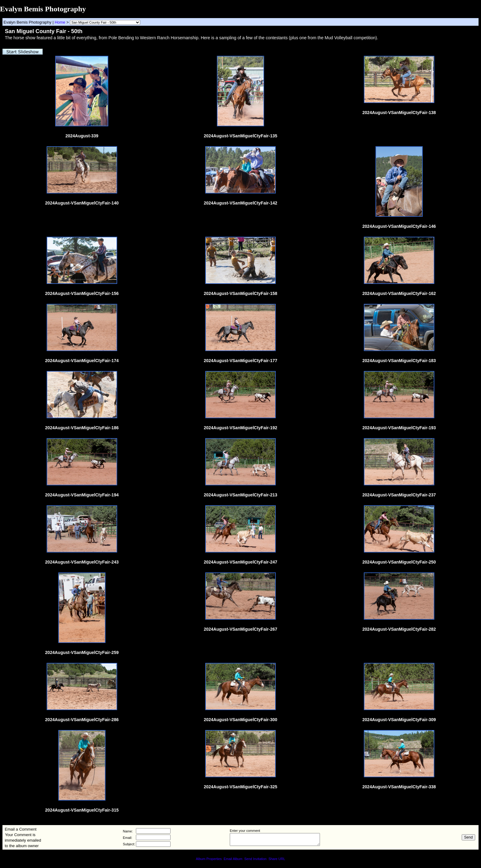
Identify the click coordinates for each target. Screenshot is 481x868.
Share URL (277, 859)
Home (60, 22)
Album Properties (209, 859)
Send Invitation (255, 859)
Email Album (233, 859)
